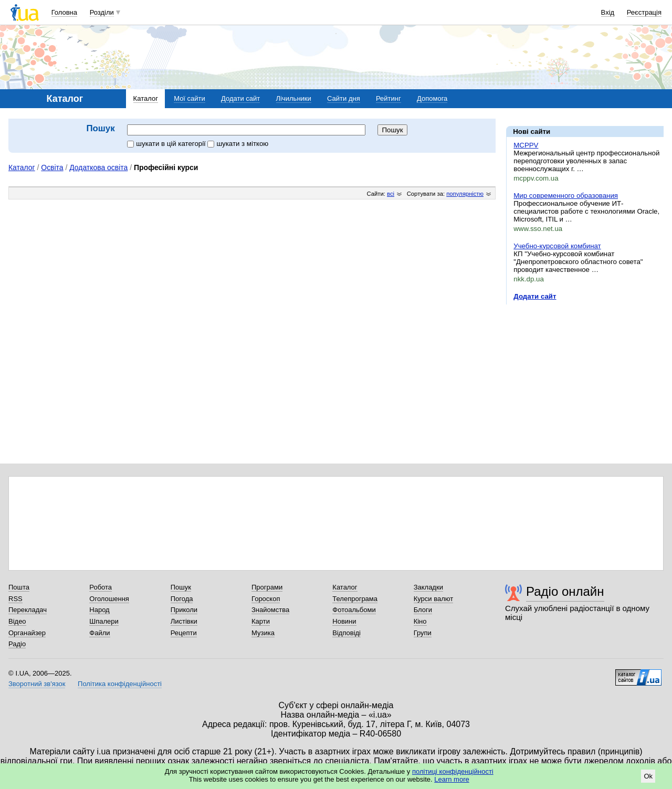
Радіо (17, 644)
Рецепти (184, 633)
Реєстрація (644, 12)
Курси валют (434, 599)
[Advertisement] (585, 377)
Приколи (184, 610)
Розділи (102, 12)
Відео (17, 621)
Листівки (184, 621)
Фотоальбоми (354, 610)
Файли (99, 633)
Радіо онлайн (565, 591)
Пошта (19, 587)
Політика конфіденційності (120, 684)
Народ (99, 610)
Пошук (181, 587)
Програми (267, 587)
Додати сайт (240, 98)
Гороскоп (266, 599)
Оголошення (109, 599)
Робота (101, 587)
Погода (182, 599)
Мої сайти (190, 98)
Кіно (420, 621)
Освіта (52, 167)
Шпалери (104, 621)
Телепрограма (355, 599)
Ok (648, 776)
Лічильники (294, 98)
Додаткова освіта (98, 167)
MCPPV (526, 145)
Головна (64, 12)
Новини (344, 621)
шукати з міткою (238, 144)
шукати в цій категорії (167, 144)
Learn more (451, 779)
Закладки (428, 587)
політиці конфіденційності (453, 771)
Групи (423, 633)
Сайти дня (344, 98)
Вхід (608, 12)
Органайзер (27, 633)
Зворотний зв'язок (37, 684)
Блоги (423, 610)
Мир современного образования (566, 196)
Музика (263, 633)
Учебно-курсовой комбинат (557, 246)
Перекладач (28, 610)
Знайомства (270, 610)
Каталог (146, 98)
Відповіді (346, 633)
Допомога (432, 98)
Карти (261, 621)
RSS (15, 599)
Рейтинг (388, 98)
